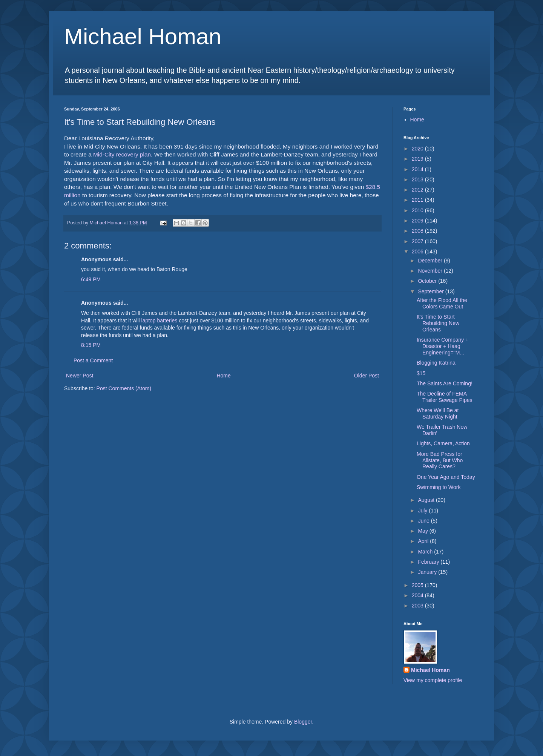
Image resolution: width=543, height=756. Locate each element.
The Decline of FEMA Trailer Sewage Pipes (445, 397)
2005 (418, 585)
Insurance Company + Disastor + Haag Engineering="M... (443, 346)
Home (223, 376)
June (424, 521)
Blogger (303, 722)
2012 (418, 190)
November (431, 271)
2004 (418, 595)
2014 (418, 169)
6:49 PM (91, 279)
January (428, 572)
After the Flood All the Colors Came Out (442, 303)
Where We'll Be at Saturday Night (438, 413)
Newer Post (80, 376)
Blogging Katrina (436, 363)
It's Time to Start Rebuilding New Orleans (438, 323)
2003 (418, 606)
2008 (418, 231)
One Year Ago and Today (446, 477)
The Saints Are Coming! (445, 383)
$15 (421, 373)
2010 (418, 210)
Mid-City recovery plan (122, 154)
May (423, 531)
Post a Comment (93, 360)
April (424, 541)
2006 (418, 251)
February (429, 562)
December (431, 261)
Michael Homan (143, 36)
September (431, 291)
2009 (418, 221)
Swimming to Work (439, 487)
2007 (418, 241)
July (423, 511)
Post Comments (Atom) (124, 388)
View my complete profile (433, 680)
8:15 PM (91, 345)
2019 (418, 159)
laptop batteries (160, 320)
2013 (418, 179)
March (426, 552)
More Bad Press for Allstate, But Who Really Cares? (440, 460)
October (428, 281)
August (427, 500)
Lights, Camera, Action (443, 443)
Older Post (367, 376)
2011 (418, 200)
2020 (418, 149)
